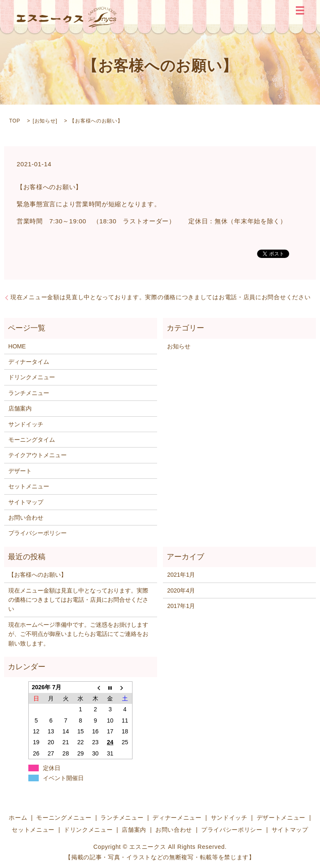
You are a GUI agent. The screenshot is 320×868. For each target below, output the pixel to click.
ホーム (18, 818)
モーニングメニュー (64, 818)
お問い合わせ (26, 518)
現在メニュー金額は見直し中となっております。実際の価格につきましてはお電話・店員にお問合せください (160, 297)
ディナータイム (29, 362)
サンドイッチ (26, 424)
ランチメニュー (29, 393)
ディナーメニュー (177, 818)
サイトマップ (26, 502)
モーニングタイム (32, 440)
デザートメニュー (281, 818)
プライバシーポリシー (37, 533)
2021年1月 (181, 575)
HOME (17, 346)
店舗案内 (20, 408)
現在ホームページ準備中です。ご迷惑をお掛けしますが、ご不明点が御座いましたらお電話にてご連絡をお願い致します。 (78, 634)
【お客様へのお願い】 (37, 575)
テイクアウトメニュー (37, 455)
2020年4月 (181, 590)
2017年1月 (181, 606)
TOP (15, 121)
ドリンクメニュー (32, 377)
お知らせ (45, 121)
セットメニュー (29, 486)
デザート (20, 471)
